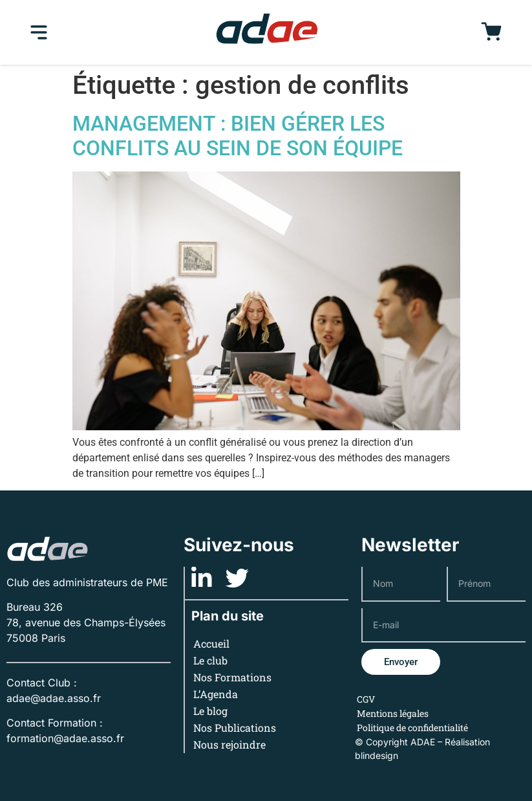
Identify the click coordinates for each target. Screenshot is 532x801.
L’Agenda (216, 694)
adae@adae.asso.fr (54, 698)
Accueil (211, 643)
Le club (210, 660)
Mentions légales (393, 713)
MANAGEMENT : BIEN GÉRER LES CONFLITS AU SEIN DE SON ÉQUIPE (238, 136)
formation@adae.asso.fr (65, 738)
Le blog (210, 711)
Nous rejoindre (229, 744)
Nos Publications (235, 728)
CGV (366, 699)
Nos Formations (232, 677)
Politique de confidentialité (412, 728)
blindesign (377, 755)
